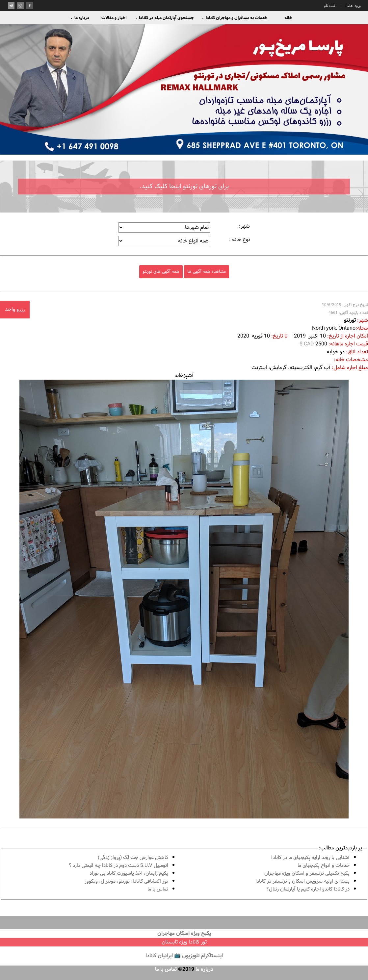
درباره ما (80, 18)
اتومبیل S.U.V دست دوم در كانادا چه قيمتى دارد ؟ (118, 866)
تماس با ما (158, 889)
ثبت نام (329, 6)
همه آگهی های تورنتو (161, 272)
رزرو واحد (15, 309)
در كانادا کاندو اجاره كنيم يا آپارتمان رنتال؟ (308, 889)
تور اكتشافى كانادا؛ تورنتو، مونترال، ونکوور (126, 881)
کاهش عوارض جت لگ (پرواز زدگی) (133, 858)
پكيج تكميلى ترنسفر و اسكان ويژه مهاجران (307, 874)
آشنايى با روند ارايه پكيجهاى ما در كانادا (310, 858)
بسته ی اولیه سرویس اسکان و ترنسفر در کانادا (302, 881)
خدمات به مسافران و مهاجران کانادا (235, 18)
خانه (288, 18)
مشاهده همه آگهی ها (207, 272)
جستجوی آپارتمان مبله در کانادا (164, 18)
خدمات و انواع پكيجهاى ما (324, 866)
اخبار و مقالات (114, 18)
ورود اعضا (353, 6)
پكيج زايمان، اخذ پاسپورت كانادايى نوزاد (129, 874)
